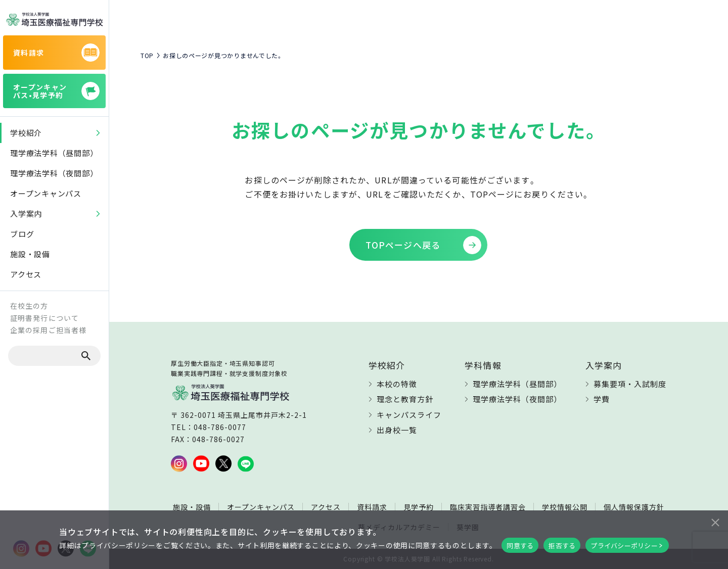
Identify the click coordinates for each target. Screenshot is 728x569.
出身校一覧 (397, 430)
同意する (520, 546)
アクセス (326, 507)
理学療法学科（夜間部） (517, 399)
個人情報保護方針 (634, 507)
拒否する (562, 546)
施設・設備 (192, 507)
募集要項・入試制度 (630, 384)
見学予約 (419, 507)
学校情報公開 (565, 507)
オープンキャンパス (261, 507)
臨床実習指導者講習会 (488, 507)
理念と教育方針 (405, 399)
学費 (602, 399)
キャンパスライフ (409, 415)
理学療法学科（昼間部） (517, 384)
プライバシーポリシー (624, 546)
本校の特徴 (397, 384)
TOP (147, 56)
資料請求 (372, 507)
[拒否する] (715, 521)
